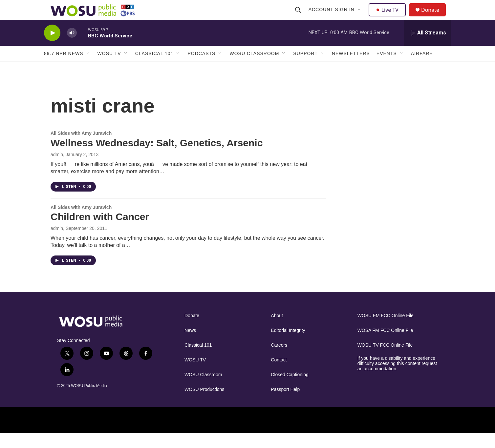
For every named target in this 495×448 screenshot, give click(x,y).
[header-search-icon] (299, 17)
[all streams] (428, 48)
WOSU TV (109, 68)
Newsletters (351, 68)
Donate (434, 17)
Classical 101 (154, 68)
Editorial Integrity (288, 345)
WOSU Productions (204, 404)
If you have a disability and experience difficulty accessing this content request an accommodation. (397, 378)
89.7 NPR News (64, 68)
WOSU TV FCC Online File (385, 360)
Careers (279, 360)
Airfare (422, 68)
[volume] (72, 48)
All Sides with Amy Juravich (81, 148)
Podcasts (201, 68)
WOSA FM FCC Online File (385, 345)
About (277, 330)
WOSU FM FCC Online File (386, 330)
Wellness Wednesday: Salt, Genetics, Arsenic (157, 158)
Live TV (389, 17)
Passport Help (285, 404)
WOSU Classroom (254, 68)
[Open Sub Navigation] (360, 17)
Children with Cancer (100, 231)
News (190, 345)
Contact (279, 375)
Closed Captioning (290, 389)
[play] (52, 48)
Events (387, 68)
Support (305, 68)
